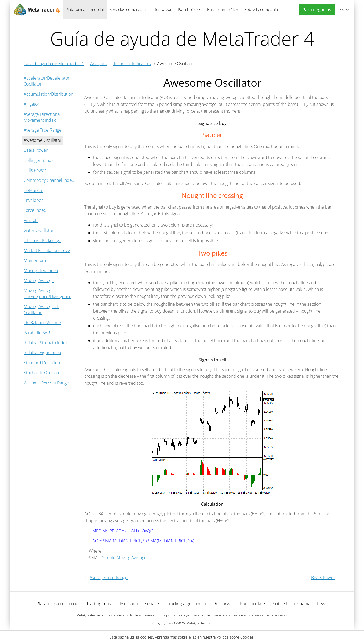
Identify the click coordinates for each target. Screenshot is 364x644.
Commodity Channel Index (49, 180)
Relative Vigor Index (42, 353)
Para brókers (189, 9)
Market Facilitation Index (47, 250)
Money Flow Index (41, 271)
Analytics (99, 64)
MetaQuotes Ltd (199, 623)
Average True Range (43, 130)
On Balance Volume (42, 323)
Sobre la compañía (261, 9)
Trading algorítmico (186, 603)
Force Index (35, 210)
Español (341, 9)
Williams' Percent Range (46, 383)
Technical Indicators (132, 64)
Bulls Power (35, 170)
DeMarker (33, 190)
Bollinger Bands (39, 160)
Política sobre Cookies (235, 637)
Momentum (35, 260)
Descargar (163, 9)
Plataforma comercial (85, 9)
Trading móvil (100, 603)
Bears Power (36, 150)
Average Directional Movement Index (42, 117)
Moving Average (39, 280)
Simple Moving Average (124, 558)
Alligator (31, 104)
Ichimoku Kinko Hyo (42, 240)
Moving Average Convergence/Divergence (48, 294)
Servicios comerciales (128, 9)
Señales (152, 603)
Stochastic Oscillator (43, 373)
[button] (316, 10)
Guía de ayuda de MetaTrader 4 (54, 64)
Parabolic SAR (37, 333)
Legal (322, 603)
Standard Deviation (42, 363)
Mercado (129, 603)
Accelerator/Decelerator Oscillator (47, 81)
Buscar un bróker (223, 9)
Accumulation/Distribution (48, 94)
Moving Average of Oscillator (41, 309)
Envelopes (33, 200)
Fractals (31, 220)
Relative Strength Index (46, 343)
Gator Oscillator (39, 230)
